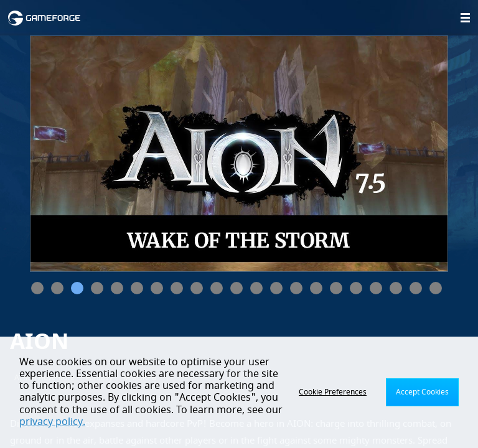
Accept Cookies (422, 392)
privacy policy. (52, 422)
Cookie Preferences (333, 392)
